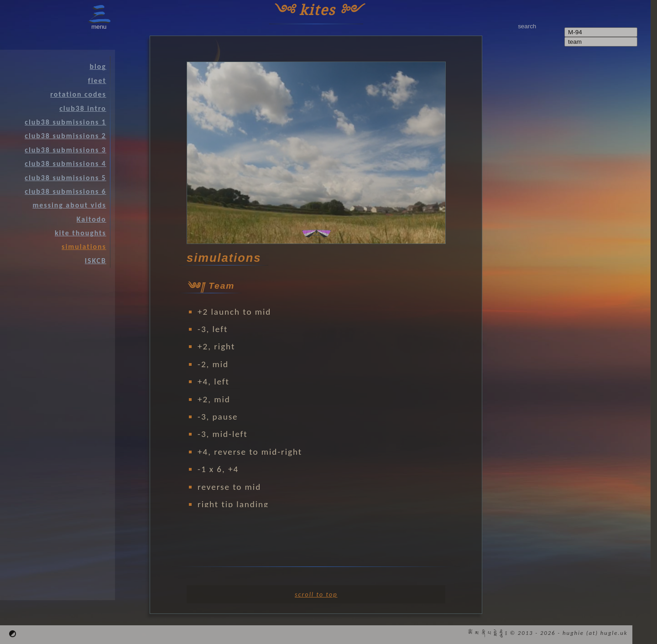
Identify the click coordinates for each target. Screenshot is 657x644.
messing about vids (69, 205)
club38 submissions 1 (65, 122)
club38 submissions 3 (65, 150)
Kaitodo (91, 219)
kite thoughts (81, 233)
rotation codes (78, 94)
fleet (97, 80)
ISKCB (96, 261)
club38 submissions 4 (65, 164)
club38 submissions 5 (65, 178)
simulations (84, 247)
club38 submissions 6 (65, 191)
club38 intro (83, 108)
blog (98, 66)
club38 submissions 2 (65, 136)
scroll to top (316, 594)
